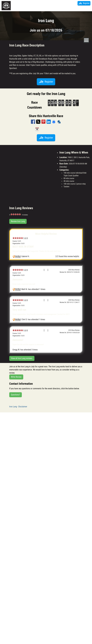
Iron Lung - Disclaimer (18, 407)
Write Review (16, 377)
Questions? (16, 395)
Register (84, 3)
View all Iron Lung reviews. (22, 358)
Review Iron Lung (18, 221)
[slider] (16, 214)
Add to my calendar (46, 129)
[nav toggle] (86, 40)
